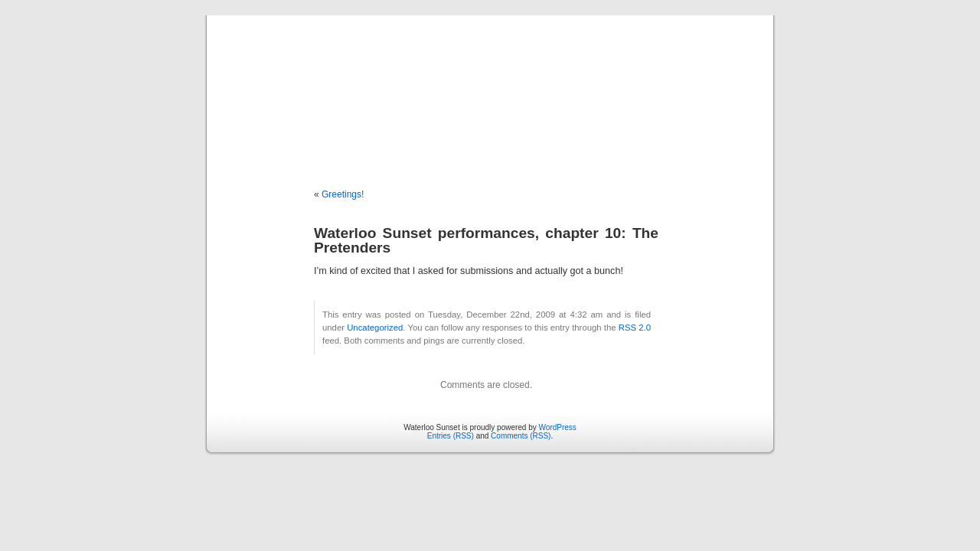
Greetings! (343, 194)
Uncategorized (375, 328)
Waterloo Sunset (490, 86)
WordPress (558, 427)
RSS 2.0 (635, 328)
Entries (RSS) (451, 436)
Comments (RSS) (521, 436)
